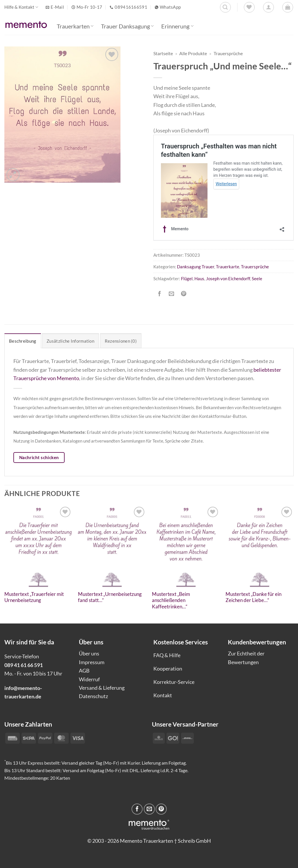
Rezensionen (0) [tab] (121, 341)
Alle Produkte (193, 53)
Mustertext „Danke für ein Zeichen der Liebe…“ (253, 597)
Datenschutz (93, 696)
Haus (199, 278)
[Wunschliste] (249, 7)
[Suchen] (225, 7)
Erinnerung (177, 26)
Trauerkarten (75, 26)
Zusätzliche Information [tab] (70, 341)
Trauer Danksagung (127, 26)
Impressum (92, 662)
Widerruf (89, 679)
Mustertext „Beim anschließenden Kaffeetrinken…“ (171, 600)
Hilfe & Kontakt (21, 7)
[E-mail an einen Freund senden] (171, 294)
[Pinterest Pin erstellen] (184, 294)
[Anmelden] (268, 7)
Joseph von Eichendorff (228, 278)
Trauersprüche (228, 53)
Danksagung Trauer (196, 267)
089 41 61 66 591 (24, 665)
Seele (257, 278)
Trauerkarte (228, 267)
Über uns (89, 653)
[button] (288, 7)
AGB (84, 671)
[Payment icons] (173, 738)
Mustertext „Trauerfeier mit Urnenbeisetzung (34, 597)
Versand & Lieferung (102, 688)
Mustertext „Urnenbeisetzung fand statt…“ (110, 597)
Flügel (187, 278)
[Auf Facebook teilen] (159, 294)
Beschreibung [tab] (23, 341)
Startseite (163, 53)
